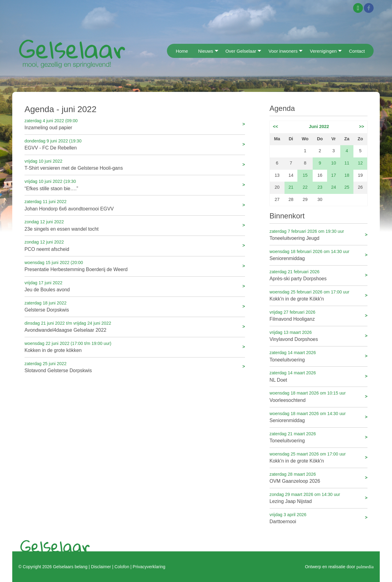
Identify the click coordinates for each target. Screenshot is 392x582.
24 (334, 187)
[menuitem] (169, 51)
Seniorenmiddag (318, 255)
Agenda (282, 108)
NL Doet (318, 376)
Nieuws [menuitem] (206, 51)
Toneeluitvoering (318, 356)
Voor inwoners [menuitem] (283, 51)
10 (334, 163)
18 (347, 175)
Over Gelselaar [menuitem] (241, 51)
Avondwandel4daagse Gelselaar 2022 (135, 326)
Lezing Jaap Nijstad (318, 498)
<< (275, 127)
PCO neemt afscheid (135, 245)
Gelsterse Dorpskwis (135, 306)
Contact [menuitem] (357, 51)
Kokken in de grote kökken (135, 347)
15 (305, 175)
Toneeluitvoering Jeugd (318, 234)
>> (362, 127)
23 (320, 187)
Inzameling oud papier (135, 124)
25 (347, 187)
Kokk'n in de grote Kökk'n (318, 295)
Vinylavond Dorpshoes (318, 336)
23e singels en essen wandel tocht (135, 225)
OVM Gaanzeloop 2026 (318, 477)
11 (347, 163)
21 (291, 187)
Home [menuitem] (182, 51)
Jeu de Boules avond (135, 286)
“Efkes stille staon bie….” (135, 185)
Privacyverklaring (149, 567)
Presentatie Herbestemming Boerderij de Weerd (135, 266)
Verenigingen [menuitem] (323, 51)
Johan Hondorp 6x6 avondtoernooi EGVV (135, 205)
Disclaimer (101, 567)
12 (360, 163)
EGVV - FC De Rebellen (135, 144)
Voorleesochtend (318, 396)
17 (334, 175)
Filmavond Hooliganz (318, 315)
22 (305, 187)
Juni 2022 (319, 127)
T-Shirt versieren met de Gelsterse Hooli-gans (135, 164)
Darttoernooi (318, 518)
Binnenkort (287, 216)
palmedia (365, 567)
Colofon (122, 567)
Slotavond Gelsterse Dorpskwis (135, 367)
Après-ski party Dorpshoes (318, 275)
